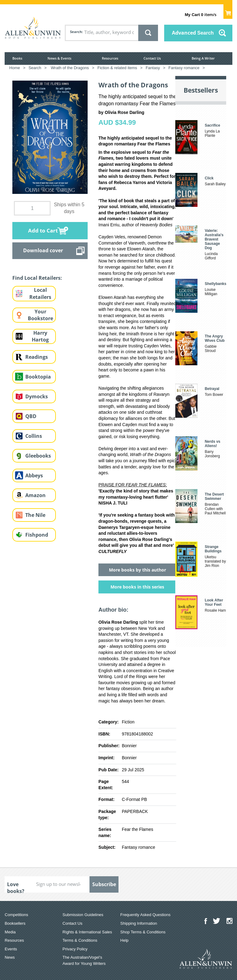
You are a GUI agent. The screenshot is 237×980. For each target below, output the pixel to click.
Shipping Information (139, 923)
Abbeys (34, 475)
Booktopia (38, 377)
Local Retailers (40, 293)
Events (11, 949)
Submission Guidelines (83, 915)
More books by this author (137, 570)
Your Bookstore (40, 315)
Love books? (16, 887)
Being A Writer (203, 58)
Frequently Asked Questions (146, 915)
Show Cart (228, 11)
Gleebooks (38, 456)
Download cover (43, 250)
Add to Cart (43, 230)
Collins (34, 436)
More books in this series (137, 587)
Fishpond (37, 535)
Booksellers (15, 923)
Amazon (35, 495)
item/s (201, 15)
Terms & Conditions (80, 940)
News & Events (59, 58)
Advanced (193, 33)
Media (10, 932)
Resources (110, 58)
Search (76, 32)
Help (125, 940)
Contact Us (152, 58)
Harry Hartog (40, 336)
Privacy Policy (75, 949)
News (10, 957)
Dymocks (37, 396)
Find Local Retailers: (37, 278)
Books (17, 58)
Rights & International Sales (87, 932)
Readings (37, 357)
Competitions (16, 915)
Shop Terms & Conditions (143, 932)
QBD (31, 416)
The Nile (35, 515)
